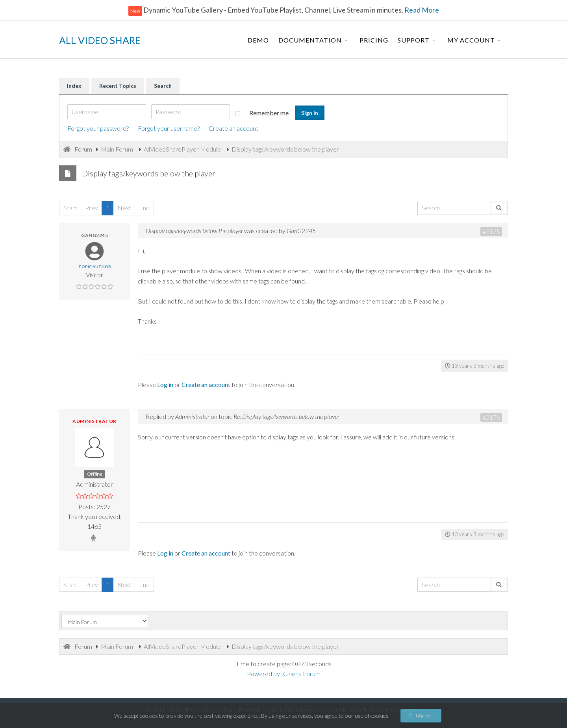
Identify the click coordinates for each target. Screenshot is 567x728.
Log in (165, 384)
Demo (258, 40)
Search (163, 86)
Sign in (310, 113)
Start (70, 208)
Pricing (374, 40)
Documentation (310, 40)
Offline (95, 474)
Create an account (233, 128)
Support (414, 40)
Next (124, 208)
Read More (421, 10)
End (144, 208)
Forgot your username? (169, 128)
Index (74, 86)
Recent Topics (118, 86)
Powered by (263, 673)
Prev (92, 208)
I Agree (423, 716)
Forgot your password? (98, 128)
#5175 (491, 231)
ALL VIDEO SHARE (100, 40)
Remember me (262, 113)
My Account (471, 40)
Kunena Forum (301, 673)
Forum (83, 149)
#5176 (491, 417)
